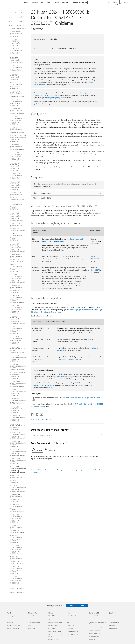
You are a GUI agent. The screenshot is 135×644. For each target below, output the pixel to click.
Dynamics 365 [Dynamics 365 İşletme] (71, 625)
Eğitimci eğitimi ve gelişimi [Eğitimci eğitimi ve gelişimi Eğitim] (55, 632)
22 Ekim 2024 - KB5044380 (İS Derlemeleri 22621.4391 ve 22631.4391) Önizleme (18, 367)
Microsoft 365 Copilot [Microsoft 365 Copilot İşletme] (73, 635)
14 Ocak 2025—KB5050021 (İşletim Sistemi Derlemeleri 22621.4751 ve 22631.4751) (16, 330)
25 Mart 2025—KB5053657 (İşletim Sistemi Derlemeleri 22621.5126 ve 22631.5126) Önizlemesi (17, 278)
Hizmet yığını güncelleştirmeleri (80, 310)
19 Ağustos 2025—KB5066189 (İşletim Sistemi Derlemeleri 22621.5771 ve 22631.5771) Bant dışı (17, 156)
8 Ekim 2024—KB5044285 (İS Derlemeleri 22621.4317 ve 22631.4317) (18, 376)
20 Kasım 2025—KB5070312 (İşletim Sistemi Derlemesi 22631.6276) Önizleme (17, 94)
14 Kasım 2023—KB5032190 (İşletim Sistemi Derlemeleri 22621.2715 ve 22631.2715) (16, 570)
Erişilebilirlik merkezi (95, 470)
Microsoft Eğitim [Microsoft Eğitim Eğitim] (52, 616)
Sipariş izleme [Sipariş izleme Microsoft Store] (32, 628)
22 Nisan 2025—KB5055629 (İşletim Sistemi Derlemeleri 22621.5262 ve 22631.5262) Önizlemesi (17, 248)
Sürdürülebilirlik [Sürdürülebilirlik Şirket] (113, 628)
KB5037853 (95, 241)
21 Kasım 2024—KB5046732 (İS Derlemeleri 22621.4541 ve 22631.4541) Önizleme (18, 350)
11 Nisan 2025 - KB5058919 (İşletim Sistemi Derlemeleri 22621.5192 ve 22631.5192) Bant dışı (17, 258)
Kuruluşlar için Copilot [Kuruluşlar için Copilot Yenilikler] (12, 616)
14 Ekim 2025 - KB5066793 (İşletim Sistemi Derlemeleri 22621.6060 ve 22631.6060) (16, 120)
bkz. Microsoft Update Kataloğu (70, 359)
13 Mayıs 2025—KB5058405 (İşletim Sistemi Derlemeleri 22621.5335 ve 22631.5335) (16, 237)
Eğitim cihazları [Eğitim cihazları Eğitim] (52, 619)
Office (42, 3)
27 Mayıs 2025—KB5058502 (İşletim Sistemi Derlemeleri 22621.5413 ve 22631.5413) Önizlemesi (17, 227)
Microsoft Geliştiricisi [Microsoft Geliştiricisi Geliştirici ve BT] (94, 616)
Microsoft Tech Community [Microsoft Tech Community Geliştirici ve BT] (95, 627)
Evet (71, 606)
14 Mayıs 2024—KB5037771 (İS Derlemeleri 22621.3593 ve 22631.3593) (18, 461)
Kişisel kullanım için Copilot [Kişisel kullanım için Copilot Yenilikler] (13, 619)
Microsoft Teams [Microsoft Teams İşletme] (71, 638)
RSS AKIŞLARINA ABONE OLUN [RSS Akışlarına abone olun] (43, 419)
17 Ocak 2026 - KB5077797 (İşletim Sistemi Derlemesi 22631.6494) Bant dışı (17, 68)
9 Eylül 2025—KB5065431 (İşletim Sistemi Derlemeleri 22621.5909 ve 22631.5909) (18, 138)
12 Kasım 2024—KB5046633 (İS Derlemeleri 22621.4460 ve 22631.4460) (18, 358)
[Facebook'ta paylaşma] (32, 414)
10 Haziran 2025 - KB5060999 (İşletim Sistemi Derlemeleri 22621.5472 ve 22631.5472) (16, 206)
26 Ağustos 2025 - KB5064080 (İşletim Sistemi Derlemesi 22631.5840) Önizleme (17, 147)
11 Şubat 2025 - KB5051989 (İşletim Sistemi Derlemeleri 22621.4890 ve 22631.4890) (16, 309)
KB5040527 (95, 270)
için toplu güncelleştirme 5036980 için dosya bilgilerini (82, 398)
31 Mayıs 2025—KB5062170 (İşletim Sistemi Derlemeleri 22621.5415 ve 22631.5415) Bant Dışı (17, 217)
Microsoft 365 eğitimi (57, 470)
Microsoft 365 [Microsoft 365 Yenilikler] (10, 622)
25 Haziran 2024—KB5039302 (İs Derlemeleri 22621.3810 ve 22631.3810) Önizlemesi (18, 435)
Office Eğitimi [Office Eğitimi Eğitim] (52, 628)
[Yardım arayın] (121, 3)
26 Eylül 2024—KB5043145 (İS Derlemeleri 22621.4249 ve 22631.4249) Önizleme (18, 384)
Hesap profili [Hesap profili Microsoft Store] (31, 616)
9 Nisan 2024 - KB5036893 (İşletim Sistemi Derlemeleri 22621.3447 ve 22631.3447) (16, 479)
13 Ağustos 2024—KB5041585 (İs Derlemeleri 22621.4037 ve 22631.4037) (18, 410)
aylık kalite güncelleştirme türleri (45, 95)
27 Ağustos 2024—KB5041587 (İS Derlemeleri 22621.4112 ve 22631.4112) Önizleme (18, 401)
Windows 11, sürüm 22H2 (16, 588)
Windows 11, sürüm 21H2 (16, 593)
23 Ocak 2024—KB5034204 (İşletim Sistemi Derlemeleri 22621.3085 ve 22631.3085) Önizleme (17, 529)
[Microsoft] (13, 3)
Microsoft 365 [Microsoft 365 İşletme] (71, 628)
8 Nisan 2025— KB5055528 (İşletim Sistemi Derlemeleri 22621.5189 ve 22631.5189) (16, 268)
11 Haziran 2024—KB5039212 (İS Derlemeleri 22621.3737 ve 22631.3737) (18, 444)
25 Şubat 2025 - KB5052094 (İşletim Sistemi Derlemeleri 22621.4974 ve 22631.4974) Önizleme (17, 299)
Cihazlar (56, 3)
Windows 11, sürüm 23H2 (16, 25)
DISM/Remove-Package (65, 376)
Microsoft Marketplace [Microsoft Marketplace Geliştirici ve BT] (94, 630)
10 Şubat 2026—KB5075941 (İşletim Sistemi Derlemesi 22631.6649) (16, 51)
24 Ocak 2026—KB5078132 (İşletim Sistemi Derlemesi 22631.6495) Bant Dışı (17, 60)
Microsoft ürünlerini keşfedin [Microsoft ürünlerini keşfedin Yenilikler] (14, 625)
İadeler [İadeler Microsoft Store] (30, 625)
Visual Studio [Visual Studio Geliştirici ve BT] (92, 640)
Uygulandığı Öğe (38, 29)
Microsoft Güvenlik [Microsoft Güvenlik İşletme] (72, 619)
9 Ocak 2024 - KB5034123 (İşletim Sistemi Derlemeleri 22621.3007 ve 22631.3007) (16, 539)
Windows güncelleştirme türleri (83, 93)
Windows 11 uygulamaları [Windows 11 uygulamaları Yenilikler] (13, 628)
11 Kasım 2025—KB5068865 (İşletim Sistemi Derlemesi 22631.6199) (16, 102)
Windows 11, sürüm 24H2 (16, 21)
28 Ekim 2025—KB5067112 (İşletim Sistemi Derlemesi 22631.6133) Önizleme (17, 111)
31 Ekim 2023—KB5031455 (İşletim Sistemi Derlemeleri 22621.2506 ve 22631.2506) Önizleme (17, 580)
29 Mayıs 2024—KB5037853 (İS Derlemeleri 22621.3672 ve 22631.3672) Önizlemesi (18, 452)
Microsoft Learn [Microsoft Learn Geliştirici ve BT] (93, 619)
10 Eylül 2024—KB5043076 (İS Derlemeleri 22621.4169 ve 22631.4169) (18, 393)
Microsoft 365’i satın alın (80, 3)
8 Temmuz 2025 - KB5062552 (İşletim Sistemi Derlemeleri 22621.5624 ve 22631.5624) (16, 186)
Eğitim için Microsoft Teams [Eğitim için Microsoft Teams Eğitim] (55, 622)
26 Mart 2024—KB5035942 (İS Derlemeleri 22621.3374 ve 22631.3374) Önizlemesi (18, 488)
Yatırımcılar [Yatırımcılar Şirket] (112, 625)
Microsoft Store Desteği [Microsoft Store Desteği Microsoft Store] (34, 622)
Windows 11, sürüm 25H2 (16, 17)
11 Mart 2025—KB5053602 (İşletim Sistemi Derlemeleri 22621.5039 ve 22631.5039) (16, 289)
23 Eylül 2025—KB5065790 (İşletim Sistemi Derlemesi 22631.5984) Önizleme (17, 130)
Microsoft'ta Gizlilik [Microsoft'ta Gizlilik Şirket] (114, 622)
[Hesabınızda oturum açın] (126, 3)
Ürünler (48, 3)
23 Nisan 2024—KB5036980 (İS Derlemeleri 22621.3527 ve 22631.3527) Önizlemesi (18, 470)
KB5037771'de (96, 259)
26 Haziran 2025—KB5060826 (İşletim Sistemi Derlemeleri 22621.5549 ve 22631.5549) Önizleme (17, 196)
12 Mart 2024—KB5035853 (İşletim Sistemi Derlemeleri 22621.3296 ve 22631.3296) (16, 498)
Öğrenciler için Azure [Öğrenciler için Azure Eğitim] (53, 640)
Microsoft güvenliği (76, 470)
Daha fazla (65, 3)
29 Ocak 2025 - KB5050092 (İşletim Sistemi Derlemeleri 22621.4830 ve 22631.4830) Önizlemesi (17, 320)
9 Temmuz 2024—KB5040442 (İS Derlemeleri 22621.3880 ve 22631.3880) (18, 427)
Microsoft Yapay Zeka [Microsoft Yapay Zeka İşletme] (73, 616)
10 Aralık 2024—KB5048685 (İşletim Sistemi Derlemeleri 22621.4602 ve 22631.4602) (16, 340)
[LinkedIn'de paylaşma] (36, 414)
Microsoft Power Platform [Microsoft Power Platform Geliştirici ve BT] (95, 633)
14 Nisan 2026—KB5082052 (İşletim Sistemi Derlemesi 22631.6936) (16, 34)
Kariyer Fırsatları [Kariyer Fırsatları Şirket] (113, 616)
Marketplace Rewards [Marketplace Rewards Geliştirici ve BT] (94, 636)
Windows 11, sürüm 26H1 (16, 13)
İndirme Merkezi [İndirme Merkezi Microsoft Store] (32, 619)
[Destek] (25, 3)
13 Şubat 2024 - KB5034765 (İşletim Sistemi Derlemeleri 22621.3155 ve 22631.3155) (16, 519)
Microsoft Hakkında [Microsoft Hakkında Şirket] (114, 619)
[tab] (38, 450)
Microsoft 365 (34, 3)
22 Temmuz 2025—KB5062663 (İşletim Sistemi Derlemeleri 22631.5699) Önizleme (17, 176)
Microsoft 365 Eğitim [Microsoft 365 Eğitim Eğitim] (53, 625)
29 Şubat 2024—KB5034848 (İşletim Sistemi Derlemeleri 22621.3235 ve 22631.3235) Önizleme (17, 508)
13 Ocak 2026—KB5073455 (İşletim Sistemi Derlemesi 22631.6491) (16, 77)
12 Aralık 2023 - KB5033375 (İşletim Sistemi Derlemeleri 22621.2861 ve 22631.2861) (16, 549)
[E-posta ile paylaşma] (41, 414)
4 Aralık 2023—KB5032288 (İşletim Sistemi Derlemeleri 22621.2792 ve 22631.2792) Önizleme (17, 560)
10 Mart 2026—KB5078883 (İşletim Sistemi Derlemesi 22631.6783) (16, 43)
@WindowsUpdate (40, 104)
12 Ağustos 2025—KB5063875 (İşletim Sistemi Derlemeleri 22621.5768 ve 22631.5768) (16, 167)
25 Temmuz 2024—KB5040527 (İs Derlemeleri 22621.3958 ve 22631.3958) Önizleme (18, 418)
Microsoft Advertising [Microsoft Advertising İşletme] (73, 632)
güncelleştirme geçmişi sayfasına (56, 97)
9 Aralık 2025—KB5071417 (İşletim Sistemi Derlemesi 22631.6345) (16, 85)
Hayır (82, 606)
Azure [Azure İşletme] (69, 622)
